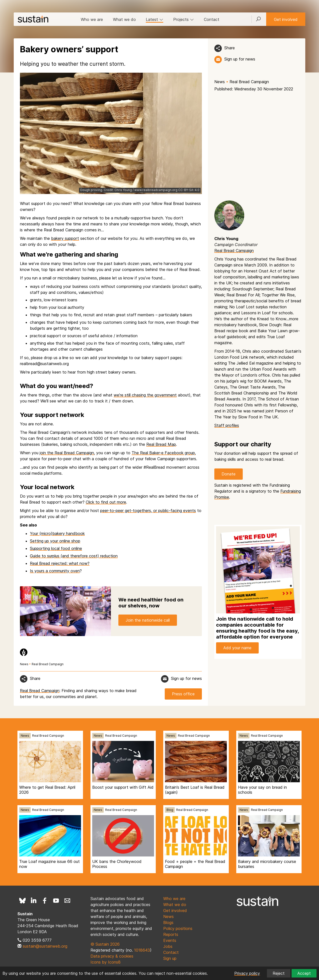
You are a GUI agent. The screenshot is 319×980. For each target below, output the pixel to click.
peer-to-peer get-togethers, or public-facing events (148, 511)
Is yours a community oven (55, 571)
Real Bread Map (161, 444)
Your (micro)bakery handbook (57, 533)
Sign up (170, 958)
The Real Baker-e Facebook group (163, 453)
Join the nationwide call (148, 620)
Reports (171, 934)
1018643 (142, 950)
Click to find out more (106, 502)
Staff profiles (227, 425)
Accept (304, 973)
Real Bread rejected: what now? (60, 563)
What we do (124, 19)
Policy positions (178, 928)
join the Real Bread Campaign (67, 453)
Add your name (237, 648)
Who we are (92, 19)
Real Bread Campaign (249, 82)
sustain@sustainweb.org (45, 946)
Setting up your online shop (55, 541)
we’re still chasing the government (145, 395)
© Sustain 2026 (105, 944)
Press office (183, 694)
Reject (279, 973)
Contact (212, 19)
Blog (170, 810)
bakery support (65, 238)
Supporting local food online (56, 548)
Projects (184, 19)
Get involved (286, 19)
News (220, 82)
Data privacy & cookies (112, 956)
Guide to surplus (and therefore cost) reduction (74, 556)
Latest (155, 19)
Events (170, 940)
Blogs (168, 922)
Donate (229, 474)
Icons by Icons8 (106, 962)
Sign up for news (240, 59)
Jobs (168, 946)
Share (230, 48)
